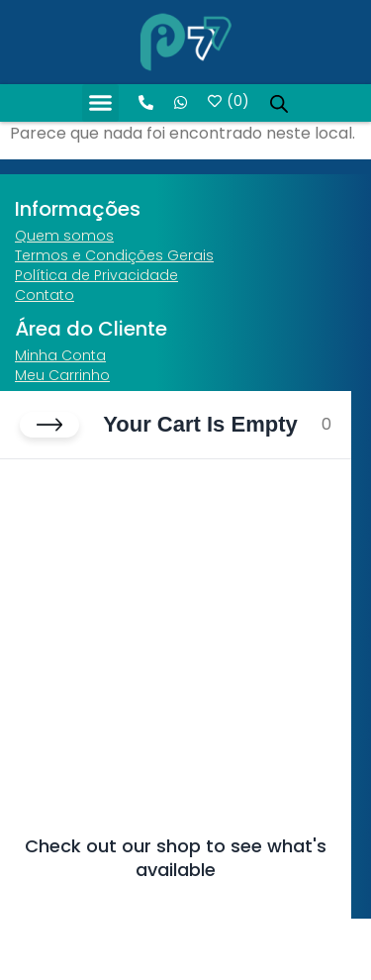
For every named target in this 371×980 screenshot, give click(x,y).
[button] (101, 103)
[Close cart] (49, 425)
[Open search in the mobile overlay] (279, 103)
